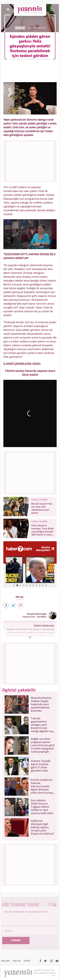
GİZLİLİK (17, 961)
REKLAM (5, 961)
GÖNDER (16, 940)
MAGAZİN (20, 28)
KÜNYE (27, 961)
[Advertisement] (30, 472)
